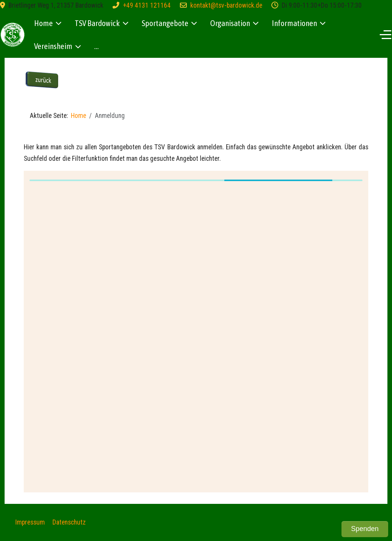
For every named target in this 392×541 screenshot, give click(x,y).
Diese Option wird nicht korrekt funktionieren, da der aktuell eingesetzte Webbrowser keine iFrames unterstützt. (196, 330)
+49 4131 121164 (147, 5)
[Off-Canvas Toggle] (385, 34)
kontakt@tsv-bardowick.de (226, 5)
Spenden (365, 529)
